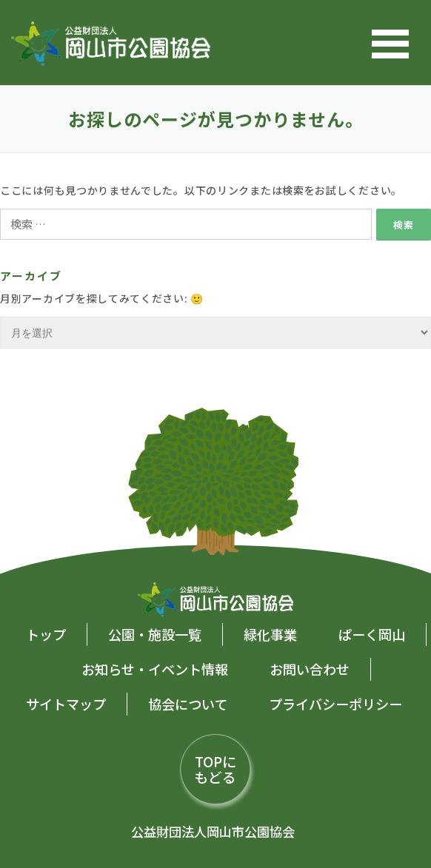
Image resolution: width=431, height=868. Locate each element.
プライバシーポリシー (335, 704)
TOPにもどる (215, 769)
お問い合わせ (310, 669)
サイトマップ (66, 704)
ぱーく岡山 (372, 634)
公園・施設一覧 (155, 634)
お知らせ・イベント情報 (155, 669)
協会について (188, 704)
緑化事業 (270, 634)
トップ (46, 634)
